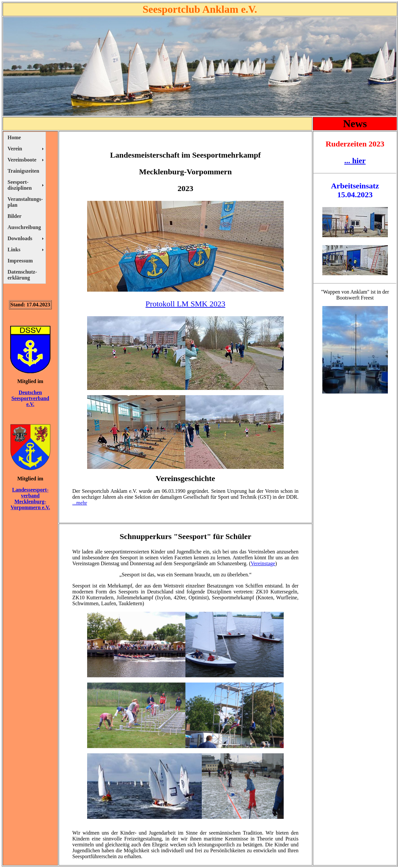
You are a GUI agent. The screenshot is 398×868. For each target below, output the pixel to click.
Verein (15, 149)
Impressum (20, 261)
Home (14, 137)
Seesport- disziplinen (20, 185)
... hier (355, 161)
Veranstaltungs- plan (25, 202)
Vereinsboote (22, 160)
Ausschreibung (24, 227)
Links (14, 250)
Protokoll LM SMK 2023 (185, 304)
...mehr (80, 503)
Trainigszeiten (23, 171)
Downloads (20, 238)
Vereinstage (263, 563)
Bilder (15, 216)
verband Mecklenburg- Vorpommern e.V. (30, 502)
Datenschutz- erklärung (22, 275)
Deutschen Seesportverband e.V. (30, 398)
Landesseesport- (30, 490)
